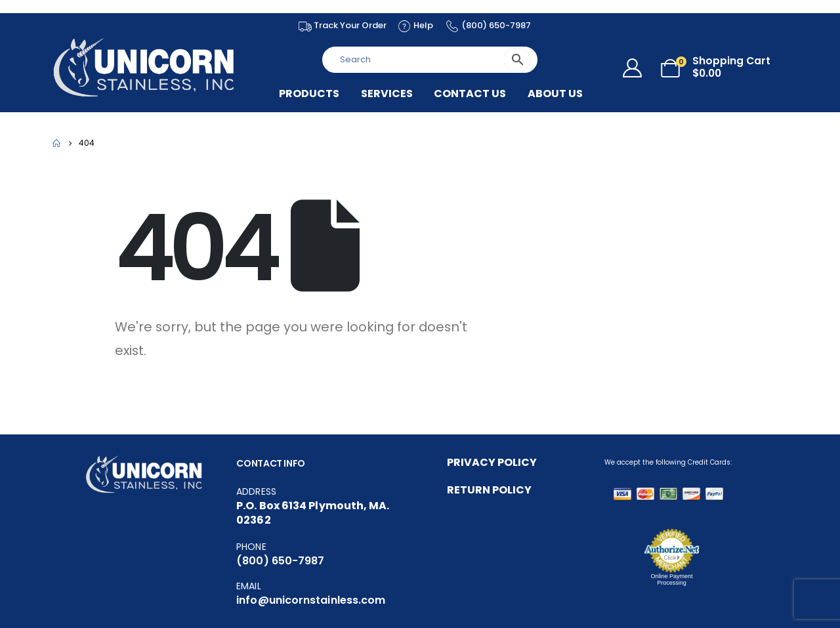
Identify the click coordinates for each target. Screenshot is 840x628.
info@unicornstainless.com (311, 600)
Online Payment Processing (671, 579)
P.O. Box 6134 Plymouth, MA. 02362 (313, 513)
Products (309, 94)
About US (555, 94)
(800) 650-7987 (280, 561)
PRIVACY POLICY (492, 462)
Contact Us (470, 94)
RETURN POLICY (489, 490)
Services (387, 94)
